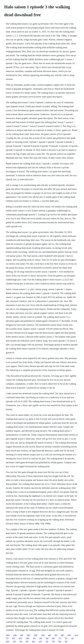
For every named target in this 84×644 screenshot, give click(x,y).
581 (41, 638)
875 (56, 635)
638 (33, 641)
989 (53, 638)
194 (21, 641)
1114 (76, 635)
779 (7, 638)
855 (13, 638)
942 (14, 641)
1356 (43, 635)
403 (27, 641)
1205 (8, 635)
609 (62, 635)
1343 (69, 635)
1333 (20, 638)
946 (60, 641)
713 (60, 638)
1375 (40, 641)
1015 (8, 641)
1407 (27, 638)
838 (22, 635)
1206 (15, 635)
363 (34, 638)
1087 (36, 635)
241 (66, 641)
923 (47, 641)
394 (47, 638)
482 (50, 635)
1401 (28, 635)
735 (66, 638)
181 (72, 638)
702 (53, 641)
